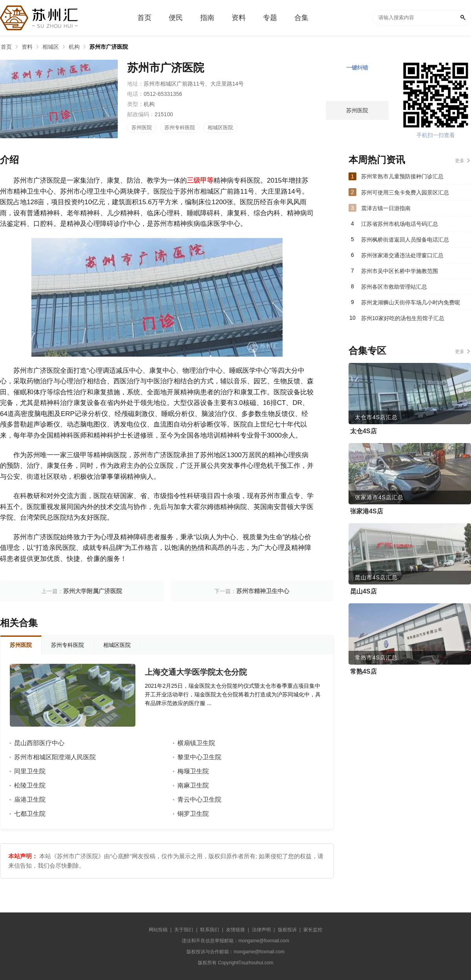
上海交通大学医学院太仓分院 (196, 672)
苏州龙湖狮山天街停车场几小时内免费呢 (411, 302)
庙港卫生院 (30, 800)
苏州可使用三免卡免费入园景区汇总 (405, 192)
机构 (74, 47)
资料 (27, 47)
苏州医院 (142, 127)
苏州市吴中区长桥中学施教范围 (400, 271)
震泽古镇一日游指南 (386, 208)
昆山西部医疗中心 (39, 743)
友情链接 (235, 930)
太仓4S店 (363, 431)
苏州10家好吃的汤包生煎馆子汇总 (403, 318)
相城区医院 (220, 127)
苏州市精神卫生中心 (263, 591)
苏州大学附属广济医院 (93, 591)
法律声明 (261, 930)
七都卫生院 (30, 814)
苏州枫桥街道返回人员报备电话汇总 (405, 240)
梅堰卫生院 (193, 771)
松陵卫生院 (30, 785)
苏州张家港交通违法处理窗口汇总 (402, 255)
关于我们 (184, 930)
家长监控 (313, 930)
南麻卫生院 (193, 785)
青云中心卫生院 (199, 800)
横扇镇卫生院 (196, 743)
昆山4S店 (363, 591)
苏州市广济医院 (109, 47)
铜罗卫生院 (193, 814)
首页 (6, 47)
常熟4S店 (363, 671)
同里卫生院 (30, 771)
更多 (460, 161)
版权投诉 (287, 930)
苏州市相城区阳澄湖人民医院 (55, 757)
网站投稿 (158, 930)
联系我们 (210, 930)
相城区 (51, 47)
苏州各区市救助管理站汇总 (394, 287)
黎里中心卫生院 (199, 757)
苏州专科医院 (180, 127)
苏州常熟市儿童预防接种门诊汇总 (402, 176)
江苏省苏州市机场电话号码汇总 (400, 224)
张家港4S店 (367, 511)
